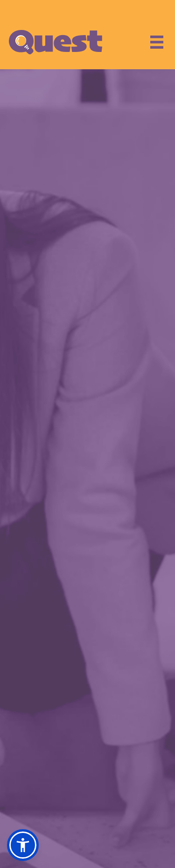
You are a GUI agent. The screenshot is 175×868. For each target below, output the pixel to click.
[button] (23, 845)
